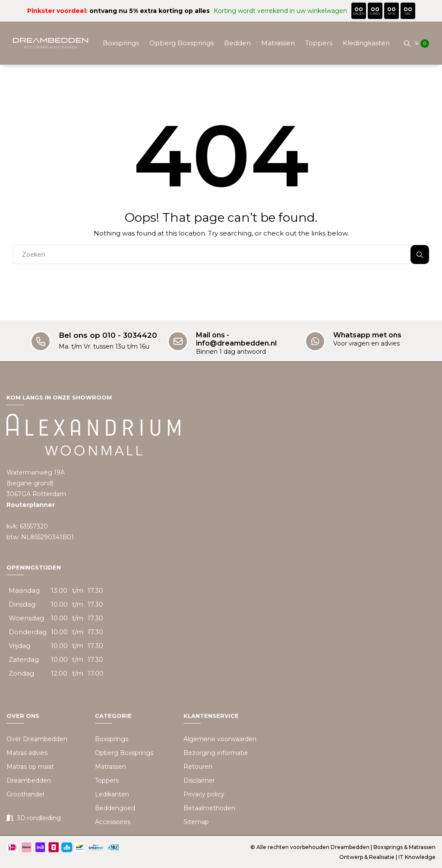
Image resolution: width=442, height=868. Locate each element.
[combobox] (212, 255)
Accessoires (273, 86)
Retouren (198, 767)
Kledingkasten (366, 43)
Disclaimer (199, 780)
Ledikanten (112, 794)
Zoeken (420, 255)
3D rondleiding (39, 818)
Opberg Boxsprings (182, 43)
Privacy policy (204, 794)
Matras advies (27, 753)
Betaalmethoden (209, 808)
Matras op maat (30, 767)
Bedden (237, 43)
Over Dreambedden (37, 739)
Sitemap (196, 822)
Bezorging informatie (216, 753)
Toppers (319, 43)
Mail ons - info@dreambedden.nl (236, 339)
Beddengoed (222, 86)
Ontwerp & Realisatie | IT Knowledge (387, 857)
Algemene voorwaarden (220, 739)
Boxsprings (121, 43)
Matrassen (278, 43)
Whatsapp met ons (367, 335)
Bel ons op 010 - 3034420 (108, 335)
